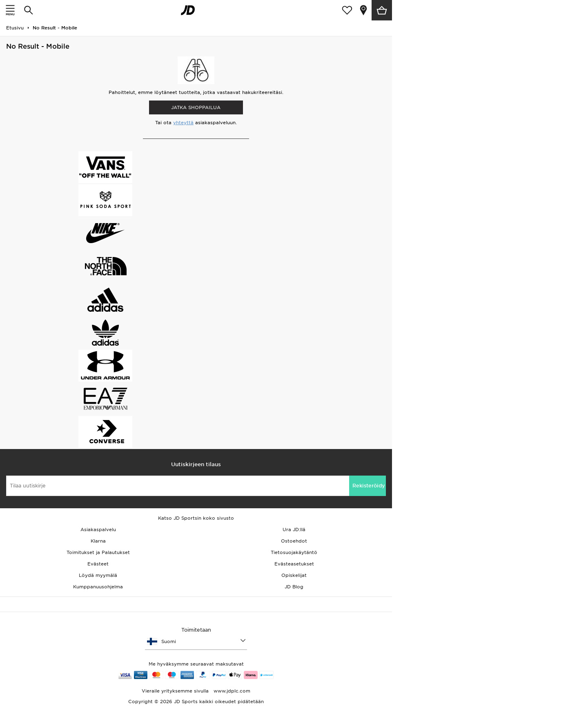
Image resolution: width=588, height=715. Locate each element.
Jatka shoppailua (196, 107)
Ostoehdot (294, 541)
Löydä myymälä (98, 575)
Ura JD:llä (294, 530)
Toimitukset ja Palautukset (98, 552)
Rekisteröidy (369, 486)
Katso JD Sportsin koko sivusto (196, 518)
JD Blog (294, 587)
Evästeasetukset (294, 564)
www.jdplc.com (231, 691)
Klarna (98, 541)
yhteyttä (183, 123)
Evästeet (98, 564)
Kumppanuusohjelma (98, 587)
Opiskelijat (294, 575)
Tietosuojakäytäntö (294, 552)
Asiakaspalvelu (98, 530)
